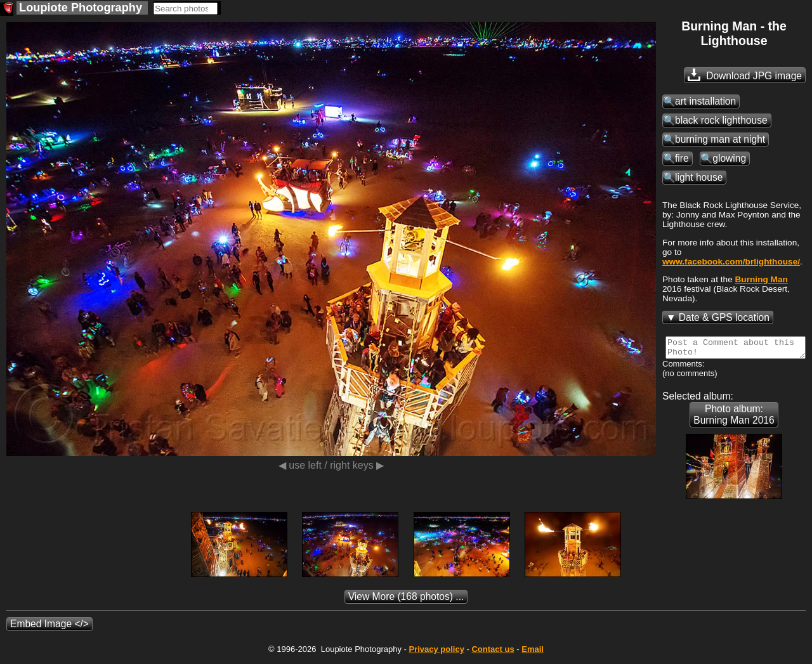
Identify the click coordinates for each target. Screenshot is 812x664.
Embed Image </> (49, 628)
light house (699, 177)
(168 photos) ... (406, 600)
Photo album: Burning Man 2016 (734, 418)
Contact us (493, 653)
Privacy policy (436, 653)
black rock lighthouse (721, 120)
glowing (729, 158)
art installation (705, 101)
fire (682, 158)
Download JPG (745, 75)
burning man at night (720, 139)
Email (533, 653)
